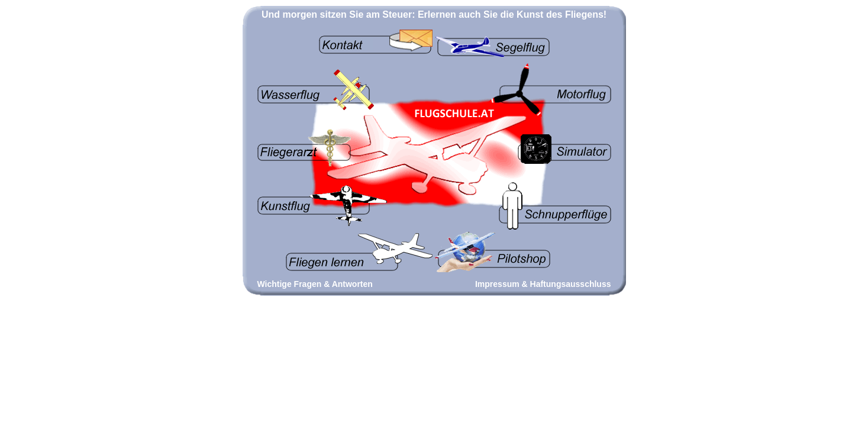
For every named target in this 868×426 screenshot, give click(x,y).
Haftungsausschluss (571, 284)
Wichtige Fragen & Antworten (315, 284)
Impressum (497, 284)
